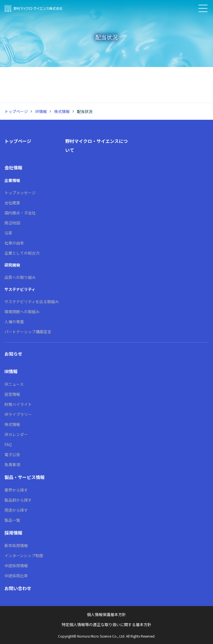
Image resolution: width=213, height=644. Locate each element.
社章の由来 (14, 243)
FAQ (8, 444)
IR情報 (41, 111)
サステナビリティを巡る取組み (32, 301)
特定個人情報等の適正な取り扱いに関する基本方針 (106, 624)
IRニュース (14, 384)
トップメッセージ (20, 193)
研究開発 (12, 265)
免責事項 (12, 465)
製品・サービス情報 (25, 477)
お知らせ (13, 354)
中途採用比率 (16, 576)
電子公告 (12, 454)
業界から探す (16, 490)
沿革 (8, 233)
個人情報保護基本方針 (106, 614)
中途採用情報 (16, 566)
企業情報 (12, 180)
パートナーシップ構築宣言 (28, 332)
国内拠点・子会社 (20, 213)
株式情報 (62, 111)
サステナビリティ (20, 289)
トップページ (16, 111)
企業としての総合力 (22, 253)
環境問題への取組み (22, 312)
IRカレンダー (16, 434)
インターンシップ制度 (24, 556)
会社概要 (12, 203)
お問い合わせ (18, 588)
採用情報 (13, 533)
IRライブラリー (18, 414)
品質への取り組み (20, 277)
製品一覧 (12, 520)
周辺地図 (12, 223)
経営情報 (12, 394)
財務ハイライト (18, 404)
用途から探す (16, 510)
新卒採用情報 (16, 545)
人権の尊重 (14, 322)
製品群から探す (18, 500)
